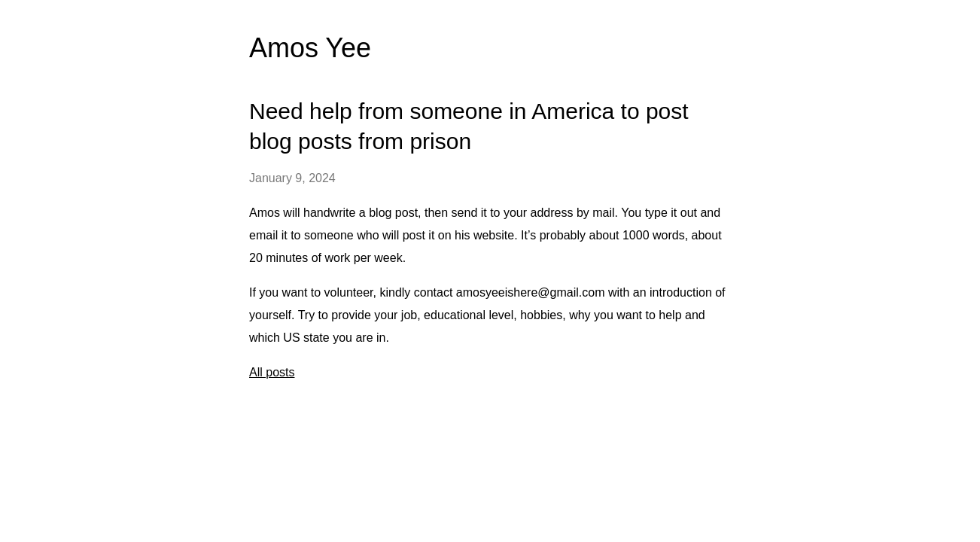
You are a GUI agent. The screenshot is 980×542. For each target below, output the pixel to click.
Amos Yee (310, 48)
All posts (272, 372)
